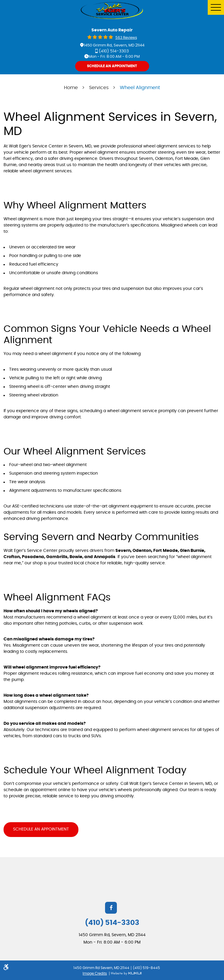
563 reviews (126, 38)
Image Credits (95, 972)
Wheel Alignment (140, 88)
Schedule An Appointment (112, 66)
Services (99, 88)
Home (71, 88)
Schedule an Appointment (41, 829)
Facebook (111, 907)
